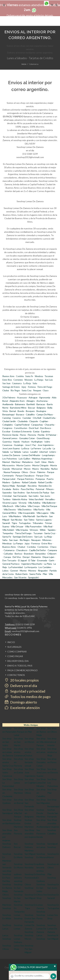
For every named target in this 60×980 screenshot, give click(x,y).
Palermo (41, 472)
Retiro (16, 489)
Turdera (6, 499)
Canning (7, 418)
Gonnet (14, 571)
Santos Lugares (44, 520)
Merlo (51, 462)
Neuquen (37, 391)
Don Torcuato (9, 560)
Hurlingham (37, 442)
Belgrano (41, 408)
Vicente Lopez (10, 503)
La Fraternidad (16, 567)
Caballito (30, 414)
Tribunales (38, 523)
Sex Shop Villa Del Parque (19, 813)
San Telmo (29, 520)
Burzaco (20, 414)
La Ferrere (36, 448)
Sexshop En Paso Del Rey (7, 878)
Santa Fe (29, 376)
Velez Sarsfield (36, 499)
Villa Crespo (34, 506)
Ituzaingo (19, 445)
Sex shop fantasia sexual (29, 762)
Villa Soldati (8, 530)
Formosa (32, 387)
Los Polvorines (10, 459)
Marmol (6, 462)
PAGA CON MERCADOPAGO (22, 670)
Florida (41, 435)
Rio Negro (15, 391)
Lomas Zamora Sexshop (41, 908)
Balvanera (20, 404)
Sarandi (6, 523)
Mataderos (28, 462)
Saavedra (7, 493)
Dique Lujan (48, 557)
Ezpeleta (45, 431)
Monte (23, 571)
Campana (52, 550)
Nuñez (54, 469)
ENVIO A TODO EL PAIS (20, 666)
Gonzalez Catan (27, 438)
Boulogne (41, 411)
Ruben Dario (22, 574)
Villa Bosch (8, 506)
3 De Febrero (9, 397)
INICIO (11, 642)
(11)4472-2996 (24, 628)
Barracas (41, 404)
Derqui (26, 557)
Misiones (29, 380)
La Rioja (27, 383)
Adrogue (33, 397)
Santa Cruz (27, 391)
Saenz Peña (35, 574)
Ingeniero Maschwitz (32, 564)
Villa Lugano (42, 513)
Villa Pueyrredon (33, 526)
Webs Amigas (31, 725)
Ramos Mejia (9, 486)
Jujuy (24, 387)
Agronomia (45, 397)
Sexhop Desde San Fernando (53, 813)
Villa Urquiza (22, 530)
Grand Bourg (43, 438)
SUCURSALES (14, 647)
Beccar (32, 408)
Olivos (25, 472)
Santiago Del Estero (23, 537)
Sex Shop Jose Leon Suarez (42, 772)
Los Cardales (45, 567)
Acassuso (22, 397)
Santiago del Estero (11, 387)
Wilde (43, 530)
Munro (36, 469)
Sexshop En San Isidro (41, 888)
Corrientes (18, 380)
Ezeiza (36, 431)
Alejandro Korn (17, 401)
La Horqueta (31, 567)
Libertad (44, 452)
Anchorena (42, 401)
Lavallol (34, 452)
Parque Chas (43, 476)
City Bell (37, 418)
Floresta (32, 435)
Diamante (36, 557)
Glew (44, 462)
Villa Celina (20, 506)
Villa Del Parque (49, 506)
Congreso (7, 428)
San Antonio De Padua (38, 493)
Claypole (34, 421)
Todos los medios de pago (28, 697)
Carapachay (37, 425)
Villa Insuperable (26, 513)
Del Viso (17, 557)
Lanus (26, 452)
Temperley (8, 533)
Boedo (21, 411)
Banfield (31, 404)
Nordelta (45, 469)
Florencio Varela (10, 435)
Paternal (40, 489)
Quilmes (16, 482)
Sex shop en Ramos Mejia (41, 732)
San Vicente (20, 577)
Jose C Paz (30, 445)
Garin (52, 560)
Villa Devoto (10, 509)
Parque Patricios (26, 479)
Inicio (24, 64)
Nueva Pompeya (12, 472)
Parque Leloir (9, 479)
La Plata (48, 564)
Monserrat (17, 469)
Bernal (13, 411)
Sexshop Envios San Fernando (30, 918)
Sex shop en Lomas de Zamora (8, 752)
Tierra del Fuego (45, 387)
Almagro (31, 401)
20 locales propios (22, 680)
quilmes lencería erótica (40, 867)
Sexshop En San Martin (18, 898)
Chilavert (52, 554)
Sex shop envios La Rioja (52, 752)
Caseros (17, 418)
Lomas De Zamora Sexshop (30, 929)
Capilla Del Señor (38, 550)
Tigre (14, 523)
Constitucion (21, 428)
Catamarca (17, 383)
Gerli (37, 462)
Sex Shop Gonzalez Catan (41, 762)
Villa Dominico (25, 509)
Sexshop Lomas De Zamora (41, 929)
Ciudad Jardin (9, 421)
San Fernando (20, 496)
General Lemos (10, 438)
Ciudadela (23, 421)
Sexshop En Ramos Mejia (7, 888)
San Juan (6, 383)
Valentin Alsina (20, 499)
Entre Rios (7, 380)
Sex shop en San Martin (18, 742)
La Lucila (47, 448)
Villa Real (48, 526)
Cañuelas (8, 554)
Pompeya (40, 479)
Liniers (53, 452)
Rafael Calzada (29, 482)
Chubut (6, 391)
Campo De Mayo (45, 414)
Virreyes (34, 530)
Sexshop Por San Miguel (29, 949)
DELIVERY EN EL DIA (18, 661)
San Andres (19, 493)
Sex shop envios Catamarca (19, 752)
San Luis (49, 380)
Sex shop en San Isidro (7, 742)
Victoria (22, 503)
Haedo (17, 442)
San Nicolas (17, 520)
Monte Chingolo (40, 465)
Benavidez (40, 554)
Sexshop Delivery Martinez (29, 847)
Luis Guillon (24, 459)
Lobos (5, 571)
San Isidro (34, 496)
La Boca (25, 448)
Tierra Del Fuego (23, 533)
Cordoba (20, 376)
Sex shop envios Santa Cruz (8, 762)
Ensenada (42, 560)
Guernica (7, 442)
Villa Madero (15, 516)
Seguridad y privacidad (25, 691)
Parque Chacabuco (25, 476)
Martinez (16, 462)
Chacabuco (22, 550)
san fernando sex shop (7, 867)
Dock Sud (34, 428)
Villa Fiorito (39, 509)
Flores (23, 435)
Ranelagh (21, 486)
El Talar (32, 560)
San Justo (45, 496)
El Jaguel (22, 560)
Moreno (32, 571)
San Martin (42, 516)
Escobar (6, 431)
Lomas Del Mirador (31, 455)
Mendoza (39, 376)
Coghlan (44, 421)
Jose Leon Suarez (11, 448)
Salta (35, 383)
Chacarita (49, 425)
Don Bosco (46, 428)
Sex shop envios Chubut (29, 752)
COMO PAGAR (15, 656)
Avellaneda (8, 404)
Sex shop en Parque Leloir (19, 732)
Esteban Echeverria (22, 431)
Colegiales (8, 425)
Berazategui (8, 414)
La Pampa (39, 380)
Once (33, 472)
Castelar (27, 418)
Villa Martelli (29, 516)
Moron (27, 469)
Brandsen (29, 554)
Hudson (26, 442)
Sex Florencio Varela (41, 834)
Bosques (30, 411)
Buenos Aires (8, 376)
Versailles (50, 499)
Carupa (7, 557)
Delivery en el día (21, 686)
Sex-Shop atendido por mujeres (53, 823)
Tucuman (49, 376)
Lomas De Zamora (11, 455)
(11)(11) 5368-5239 (25, 624)
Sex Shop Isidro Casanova (7, 772)
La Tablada (16, 452)
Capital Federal (22, 425)
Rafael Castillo (45, 482)
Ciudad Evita (49, 418)
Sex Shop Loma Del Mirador (41, 783)
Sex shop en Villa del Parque (42, 742)
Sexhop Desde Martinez (41, 813)
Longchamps (48, 455)
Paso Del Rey (27, 489)
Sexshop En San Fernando (19, 888)
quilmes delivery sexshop (18, 878)
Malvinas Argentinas (42, 459)
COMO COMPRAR (17, 652)
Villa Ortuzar (17, 526)
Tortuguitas (25, 523)
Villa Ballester (49, 503)
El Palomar (51, 435)
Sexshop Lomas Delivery (18, 939)
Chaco (46, 391)
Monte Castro (24, 465)
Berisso (18, 554)
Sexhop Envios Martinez (18, 823)
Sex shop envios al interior (52, 742)
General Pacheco (11, 564)
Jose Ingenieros (46, 445)
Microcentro (9, 465)
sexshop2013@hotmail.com (25, 631)
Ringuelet (43, 571)
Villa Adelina (34, 503)
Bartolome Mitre (18, 408)
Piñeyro (50, 489)
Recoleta (32, 486)
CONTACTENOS (16, 675)
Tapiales (51, 530)
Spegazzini (33, 577)
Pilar (45, 574)
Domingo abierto (21, 702)
